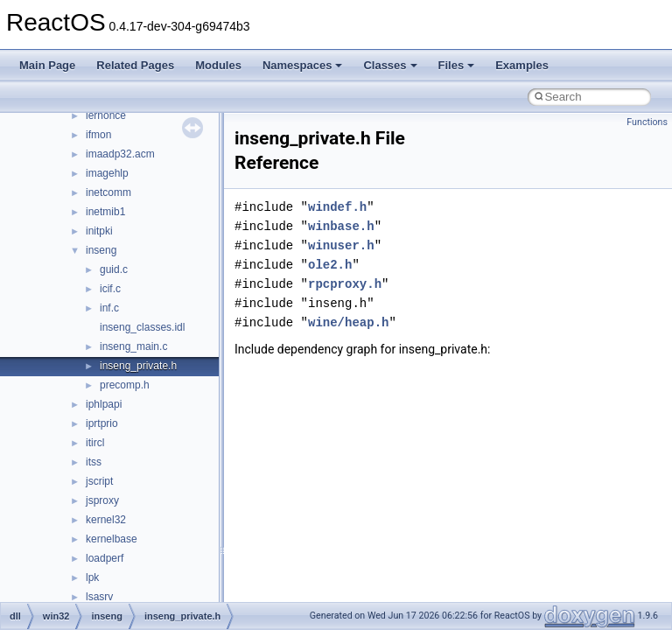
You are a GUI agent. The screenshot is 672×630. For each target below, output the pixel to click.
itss (94, 462)
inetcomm (108, 192)
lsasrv (99, 597)
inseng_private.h (138, 366)
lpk (92, 577)
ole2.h (330, 265)
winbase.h (341, 226)
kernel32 (106, 520)
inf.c (109, 308)
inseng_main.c (133, 346)
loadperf (105, 558)
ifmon (98, 135)
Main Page (47, 65)
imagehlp (107, 173)
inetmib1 (105, 212)
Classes (390, 65)
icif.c (110, 289)
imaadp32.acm (120, 154)
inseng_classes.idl (142, 327)
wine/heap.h (348, 322)
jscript (99, 481)
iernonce (106, 115)
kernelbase (112, 539)
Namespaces (303, 65)
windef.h (337, 207)
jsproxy (102, 500)
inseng (101, 250)
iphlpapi (104, 404)
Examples (522, 65)
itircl (95, 443)
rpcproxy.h (345, 284)
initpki (99, 231)
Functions (647, 122)
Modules (218, 65)
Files (457, 65)
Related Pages (135, 65)
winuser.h (341, 245)
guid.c (114, 269)
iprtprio (102, 423)
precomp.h (125, 385)
